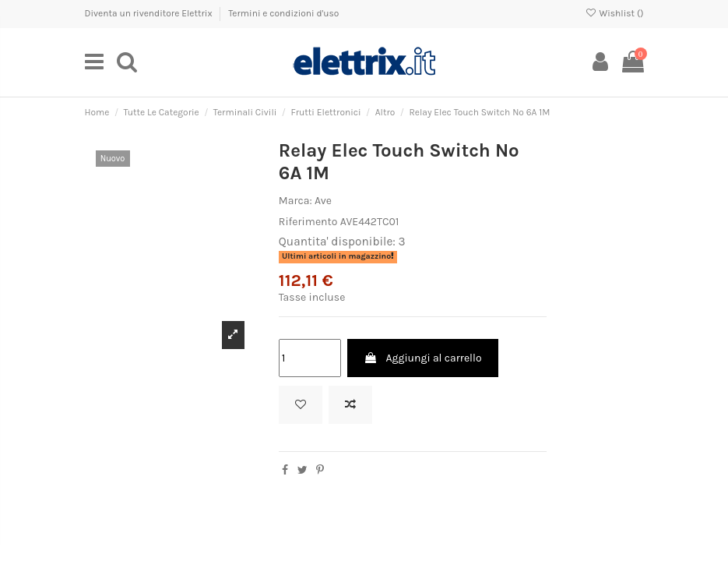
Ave (323, 201)
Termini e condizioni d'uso (283, 13)
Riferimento (308, 222)
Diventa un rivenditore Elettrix (150, 13)
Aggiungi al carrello (422, 358)
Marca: (295, 201)
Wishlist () (614, 13)
